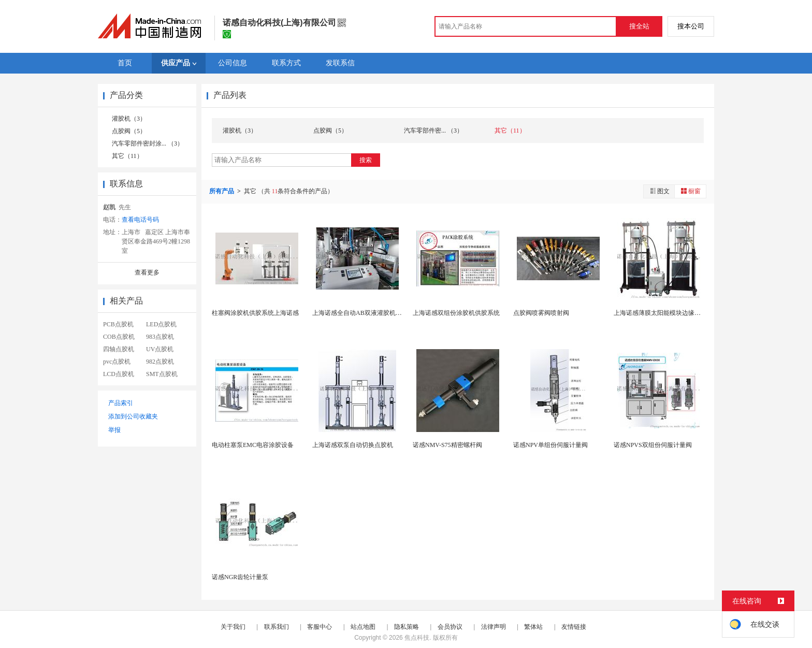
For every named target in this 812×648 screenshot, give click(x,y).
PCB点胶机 (118, 324)
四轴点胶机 (119, 349)
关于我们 (233, 627)
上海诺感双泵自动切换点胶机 (353, 445)
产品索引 (121, 403)
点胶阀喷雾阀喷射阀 (541, 313)
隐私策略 (407, 627)
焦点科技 (417, 638)
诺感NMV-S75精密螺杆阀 (447, 445)
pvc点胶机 (117, 362)
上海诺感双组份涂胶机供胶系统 (456, 313)
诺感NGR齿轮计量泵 (240, 577)
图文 (659, 191)
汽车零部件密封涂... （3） (148, 143)
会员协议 (450, 627)
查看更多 (147, 272)
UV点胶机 (160, 349)
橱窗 (690, 191)
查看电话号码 (140, 220)
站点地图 (363, 627)
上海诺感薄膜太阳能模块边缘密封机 (663, 313)
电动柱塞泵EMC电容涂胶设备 (253, 445)
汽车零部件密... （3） (433, 131)
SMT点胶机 (162, 374)
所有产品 (222, 191)
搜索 (366, 160)
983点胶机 (160, 337)
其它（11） (127, 156)
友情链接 (574, 627)
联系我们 (277, 627)
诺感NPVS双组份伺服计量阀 (653, 445)
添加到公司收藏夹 (133, 416)
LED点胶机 (161, 324)
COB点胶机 (119, 337)
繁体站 (533, 627)
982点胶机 (160, 362)
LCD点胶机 (119, 374)
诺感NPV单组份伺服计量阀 (550, 445)
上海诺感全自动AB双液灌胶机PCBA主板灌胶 (374, 313)
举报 (114, 430)
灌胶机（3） (129, 119)
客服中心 (320, 627)
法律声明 (494, 627)
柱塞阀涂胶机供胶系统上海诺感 (255, 313)
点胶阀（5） (129, 131)
